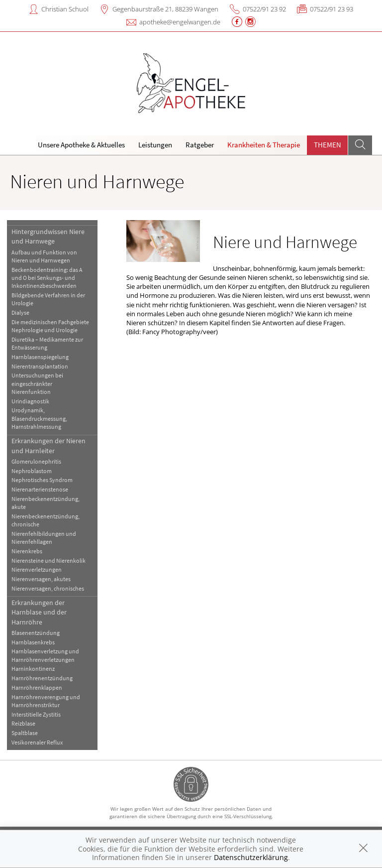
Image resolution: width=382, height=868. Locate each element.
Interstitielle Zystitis (36, 714)
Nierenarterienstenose (40, 489)
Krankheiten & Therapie (264, 145)
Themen (328, 145)
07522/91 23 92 (264, 9)
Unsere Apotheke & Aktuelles (81, 145)
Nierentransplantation (40, 366)
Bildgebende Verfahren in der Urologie (48, 299)
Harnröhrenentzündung (42, 678)
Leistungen (155, 145)
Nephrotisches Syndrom (42, 480)
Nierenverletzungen (37, 569)
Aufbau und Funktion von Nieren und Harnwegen (44, 256)
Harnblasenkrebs (33, 642)
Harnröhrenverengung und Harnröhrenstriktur (46, 701)
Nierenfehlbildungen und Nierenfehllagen (44, 538)
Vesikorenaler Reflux (37, 742)
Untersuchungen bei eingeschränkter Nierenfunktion (37, 383)
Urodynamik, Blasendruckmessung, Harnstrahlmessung (39, 418)
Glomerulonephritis (36, 461)
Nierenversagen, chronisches (48, 588)
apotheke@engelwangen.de (180, 22)
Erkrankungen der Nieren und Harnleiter (48, 445)
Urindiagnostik (30, 401)
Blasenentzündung (36, 633)
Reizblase (23, 723)
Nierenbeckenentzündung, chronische (46, 520)
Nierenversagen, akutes (41, 579)
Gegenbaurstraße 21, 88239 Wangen (165, 9)
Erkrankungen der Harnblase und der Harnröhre (39, 612)
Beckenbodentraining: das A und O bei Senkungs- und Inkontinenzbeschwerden (47, 278)
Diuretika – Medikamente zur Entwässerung (47, 343)
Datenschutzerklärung (251, 857)
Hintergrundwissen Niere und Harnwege (48, 236)
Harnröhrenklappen (37, 687)
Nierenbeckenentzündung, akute (46, 503)
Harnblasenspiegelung (40, 357)
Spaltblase (25, 733)
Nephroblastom (32, 471)
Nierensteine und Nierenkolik (48, 560)
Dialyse (20, 312)
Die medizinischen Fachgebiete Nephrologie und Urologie (50, 326)
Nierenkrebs (27, 551)
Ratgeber (200, 145)
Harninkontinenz (33, 669)
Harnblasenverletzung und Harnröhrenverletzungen (45, 655)
